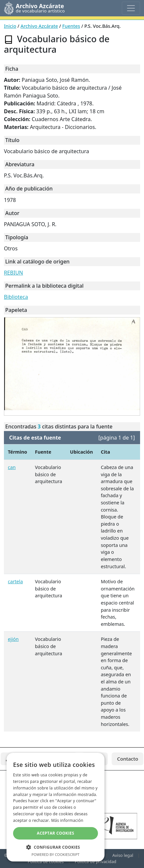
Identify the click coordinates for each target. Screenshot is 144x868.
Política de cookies (46, 861)
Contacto (128, 759)
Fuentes (71, 26)
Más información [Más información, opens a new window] (67, 820)
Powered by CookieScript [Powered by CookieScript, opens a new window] (56, 854)
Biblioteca (16, 297)
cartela (15, 581)
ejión (13, 639)
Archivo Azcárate (39, 26)
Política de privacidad (96, 861)
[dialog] (56, 807)
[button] (56, 847)
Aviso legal (123, 855)
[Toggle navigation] (131, 8)
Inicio (10, 26)
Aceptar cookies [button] (56, 833)
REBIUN (14, 273)
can (12, 467)
